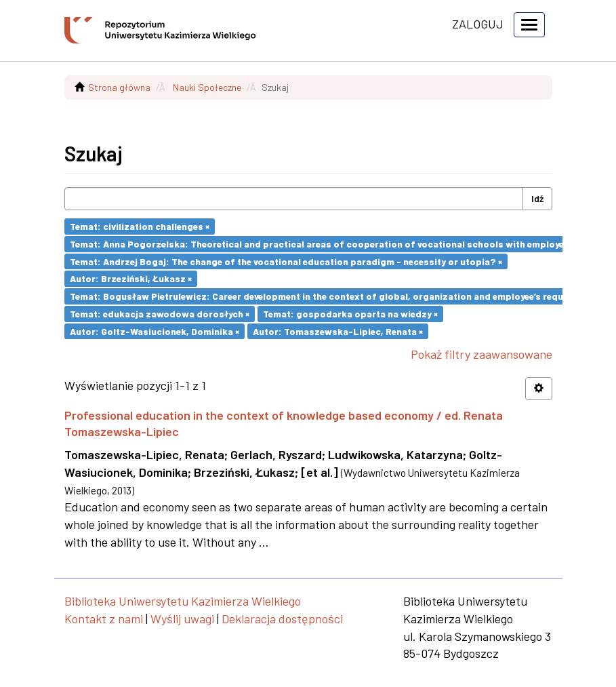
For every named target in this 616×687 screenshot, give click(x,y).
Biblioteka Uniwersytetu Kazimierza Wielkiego (183, 601)
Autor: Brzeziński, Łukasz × (131, 278)
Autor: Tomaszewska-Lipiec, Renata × (338, 331)
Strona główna (119, 87)
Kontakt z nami (104, 619)
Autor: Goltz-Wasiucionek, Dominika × (155, 331)
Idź (537, 198)
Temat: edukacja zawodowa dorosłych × (160, 314)
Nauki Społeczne (207, 87)
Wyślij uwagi (182, 619)
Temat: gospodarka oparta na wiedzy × (350, 314)
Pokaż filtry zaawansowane (481, 354)
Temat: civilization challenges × (140, 226)
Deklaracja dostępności (282, 619)
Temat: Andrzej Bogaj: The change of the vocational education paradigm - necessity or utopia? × (286, 261)
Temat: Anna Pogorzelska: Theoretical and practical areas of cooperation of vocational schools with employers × (325, 244)
